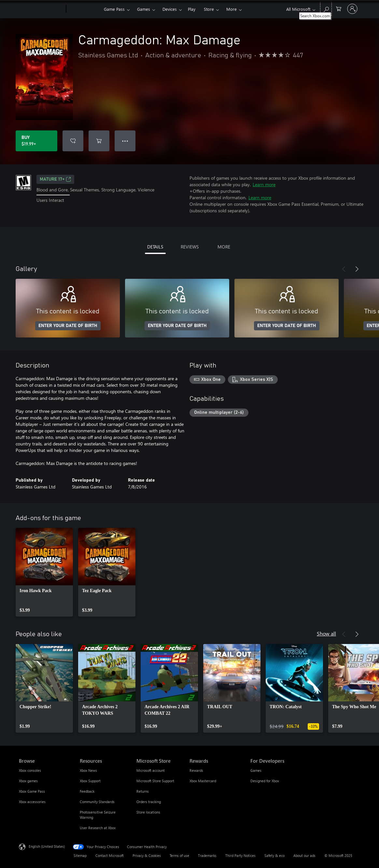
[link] (44, 572)
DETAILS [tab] (155, 247)
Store (209, 9)
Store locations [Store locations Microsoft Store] (148, 812)
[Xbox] (84, 9)
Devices (170, 9)
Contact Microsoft (110, 855)
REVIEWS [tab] (190, 247)
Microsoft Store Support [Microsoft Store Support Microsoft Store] (155, 781)
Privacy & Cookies (147, 855)
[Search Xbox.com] (326, 8)
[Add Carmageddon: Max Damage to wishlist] (73, 141)
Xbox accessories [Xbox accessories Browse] (32, 802)
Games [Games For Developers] (256, 770)
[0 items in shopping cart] (339, 8)
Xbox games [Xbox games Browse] (28, 781)
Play (192, 9)
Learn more (264, 184)
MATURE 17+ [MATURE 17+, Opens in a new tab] (55, 179)
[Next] (357, 269)
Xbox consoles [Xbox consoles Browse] (30, 770)
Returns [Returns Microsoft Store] (143, 791)
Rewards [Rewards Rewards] (196, 770)
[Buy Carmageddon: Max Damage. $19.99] (36, 141)
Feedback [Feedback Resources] (87, 791)
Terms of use (179, 855)
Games (144, 9)
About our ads (304, 855)
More (232, 9)
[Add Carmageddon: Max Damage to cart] (99, 141)
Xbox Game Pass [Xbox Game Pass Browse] (32, 791)
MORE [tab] (224, 247)
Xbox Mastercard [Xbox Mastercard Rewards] (203, 781)
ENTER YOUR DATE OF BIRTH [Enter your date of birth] (68, 326)
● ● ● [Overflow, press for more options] (125, 141)
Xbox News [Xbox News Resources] (88, 770)
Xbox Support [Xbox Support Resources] (90, 781)
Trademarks (207, 855)
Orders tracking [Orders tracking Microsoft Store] (149, 802)
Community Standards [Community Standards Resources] (97, 802)
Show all (326, 633)
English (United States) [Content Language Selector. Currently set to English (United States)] (47, 846)
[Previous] (344, 269)
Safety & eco (274, 855)
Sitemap (80, 855)
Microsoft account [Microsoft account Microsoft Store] (151, 770)
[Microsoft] (41, 9)
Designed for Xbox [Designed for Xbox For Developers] (265, 781)
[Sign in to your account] (352, 9)
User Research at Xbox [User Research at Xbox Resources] (98, 828)
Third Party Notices (240, 855)
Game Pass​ (114, 9)
